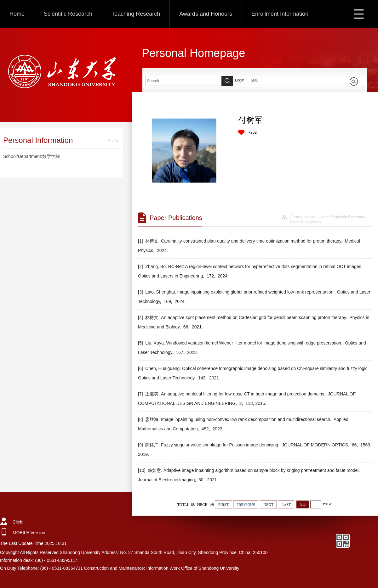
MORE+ (114, 140)
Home (17, 14)
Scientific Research (68, 14)
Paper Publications (306, 222)
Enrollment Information (280, 14)
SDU (254, 80)
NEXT (268, 505)
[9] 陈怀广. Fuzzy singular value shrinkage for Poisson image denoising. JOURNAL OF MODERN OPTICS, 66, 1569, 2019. (255, 450)
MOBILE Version (29, 533)
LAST (286, 505)
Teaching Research (136, 14)
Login (240, 80)
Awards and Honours (206, 14)
